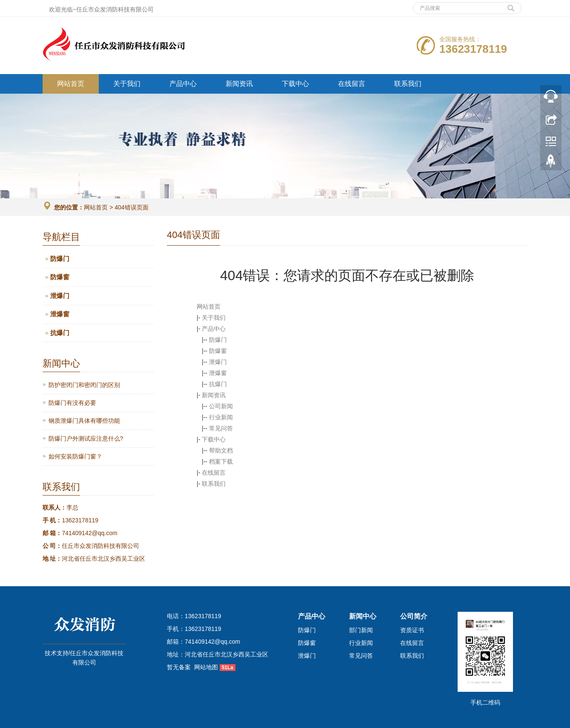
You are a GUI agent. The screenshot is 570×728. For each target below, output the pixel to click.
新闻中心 (363, 616)
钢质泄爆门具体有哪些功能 (84, 421)
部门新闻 (361, 630)
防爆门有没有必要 (72, 403)
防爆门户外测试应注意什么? (86, 439)
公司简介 (414, 616)
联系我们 (408, 84)
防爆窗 (218, 351)
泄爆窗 (218, 373)
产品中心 (183, 84)
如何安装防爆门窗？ (75, 456)
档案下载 (221, 461)
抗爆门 (218, 384)
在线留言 (352, 84)
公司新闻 (221, 406)
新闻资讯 (239, 84)
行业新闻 (221, 417)
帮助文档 (221, 450)
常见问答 (221, 428)
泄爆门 (218, 362)
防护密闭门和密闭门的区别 (84, 385)
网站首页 (71, 84)
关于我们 (127, 84)
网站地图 (206, 667)
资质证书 (412, 630)
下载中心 (295, 84)
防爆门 (218, 340)
